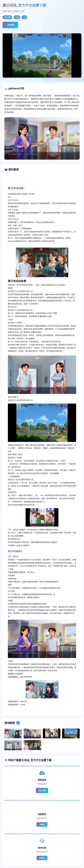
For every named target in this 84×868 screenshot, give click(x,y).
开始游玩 (11, 25)
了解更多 (42, 824)
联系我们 (42, 858)
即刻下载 (42, 791)
